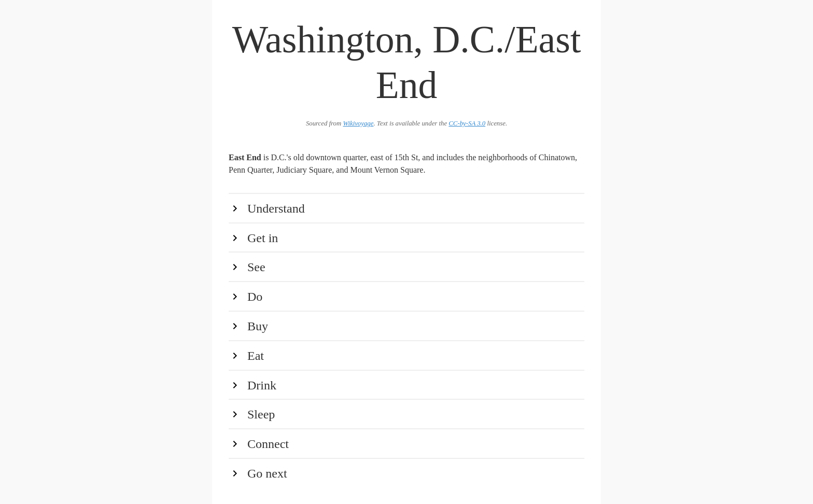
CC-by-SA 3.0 (467, 123)
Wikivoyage (358, 123)
